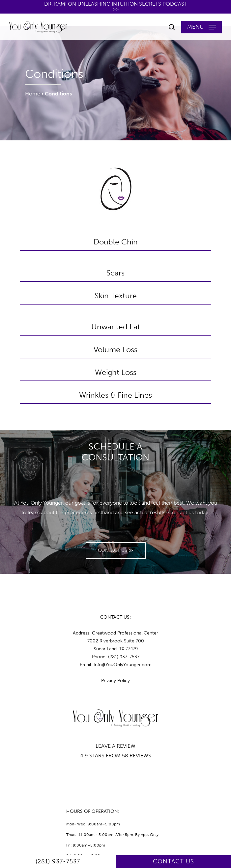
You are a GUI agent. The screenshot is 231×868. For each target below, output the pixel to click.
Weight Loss (116, 372)
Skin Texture (116, 296)
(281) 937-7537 (58, 861)
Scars (115, 273)
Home (33, 94)
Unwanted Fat (116, 327)
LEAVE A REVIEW (115, 746)
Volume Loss (115, 349)
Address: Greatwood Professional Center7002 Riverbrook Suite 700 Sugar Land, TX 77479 (115, 641)
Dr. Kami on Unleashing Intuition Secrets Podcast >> (116, 6)
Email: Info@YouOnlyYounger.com (116, 665)
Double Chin (116, 242)
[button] (202, 27)
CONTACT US (173, 861)
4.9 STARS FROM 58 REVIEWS (116, 756)
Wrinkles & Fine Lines (115, 395)
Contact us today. (189, 512)
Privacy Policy (115, 681)
